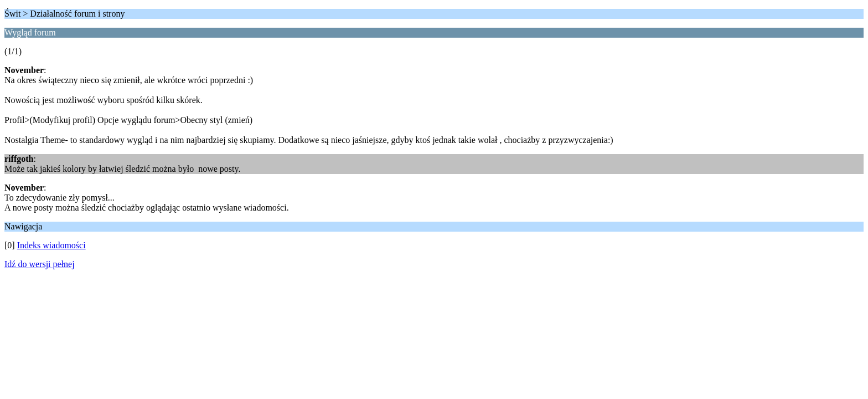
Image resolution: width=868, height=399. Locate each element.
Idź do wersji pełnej (40, 264)
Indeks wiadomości (51, 245)
